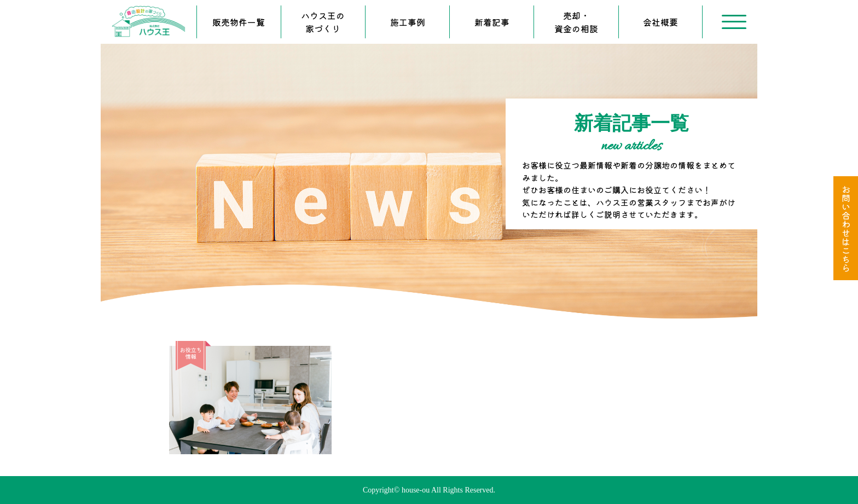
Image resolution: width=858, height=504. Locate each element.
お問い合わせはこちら (846, 228)
